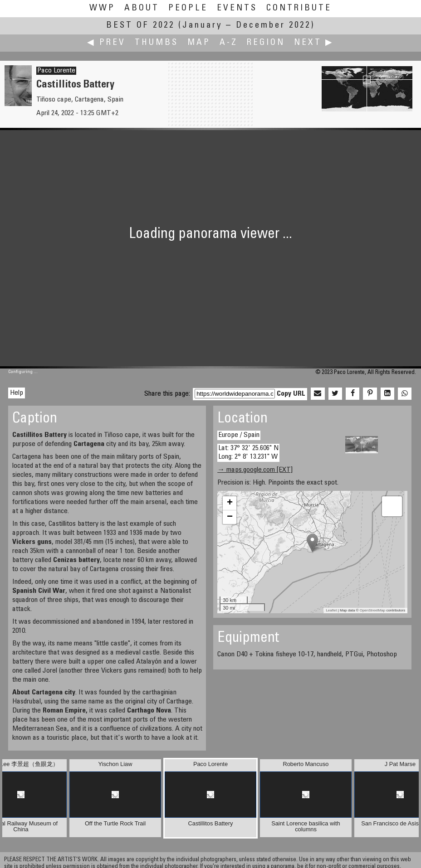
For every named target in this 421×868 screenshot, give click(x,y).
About (142, 8)
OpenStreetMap (372, 610)
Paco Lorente (56, 71)
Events (237, 8)
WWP (102, 8)
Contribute (299, 8)
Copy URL (291, 394)
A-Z (229, 43)
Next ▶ (314, 43)
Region (266, 43)
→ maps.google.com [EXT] (255, 470)
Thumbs (157, 43)
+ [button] (230, 503)
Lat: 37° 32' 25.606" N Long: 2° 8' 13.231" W (248, 453)
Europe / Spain (239, 435)
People (188, 8)
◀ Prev (106, 43)
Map (199, 43)
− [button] (230, 517)
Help (17, 393)
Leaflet (331, 610)
